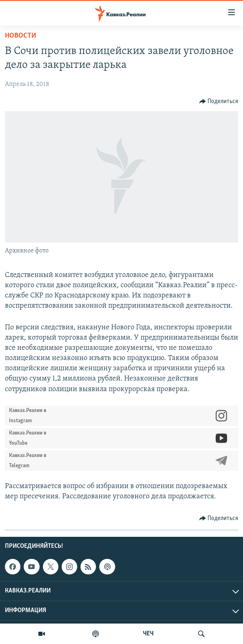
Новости (21, 36)
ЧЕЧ (148, 634)
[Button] (219, 101)
